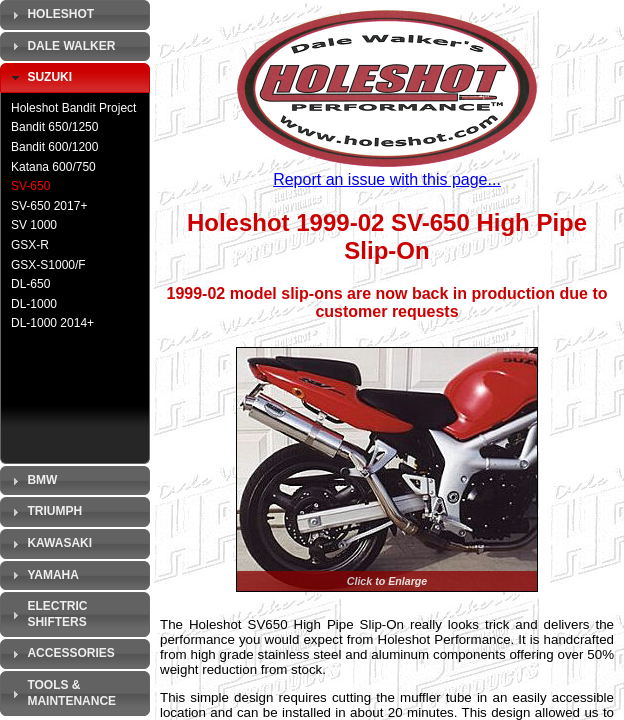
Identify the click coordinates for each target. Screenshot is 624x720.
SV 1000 (34, 225)
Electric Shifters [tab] (47, 614)
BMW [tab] (32, 481)
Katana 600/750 (53, 167)
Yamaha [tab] (43, 575)
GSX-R (30, 245)
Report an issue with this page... (387, 179)
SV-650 (30, 186)
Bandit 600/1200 (54, 147)
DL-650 (30, 284)
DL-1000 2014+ (52, 323)
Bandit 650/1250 (54, 127)
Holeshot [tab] (50, 15)
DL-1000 (34, 304)
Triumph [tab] (44, 512)
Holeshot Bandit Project (73, 108)
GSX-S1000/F (48, 265)
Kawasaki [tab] (49, 544)
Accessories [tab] (61, 654)
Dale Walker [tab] (61, 46)
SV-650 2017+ (49, 206)
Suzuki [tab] (39, 78)
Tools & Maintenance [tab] (61, 693)
